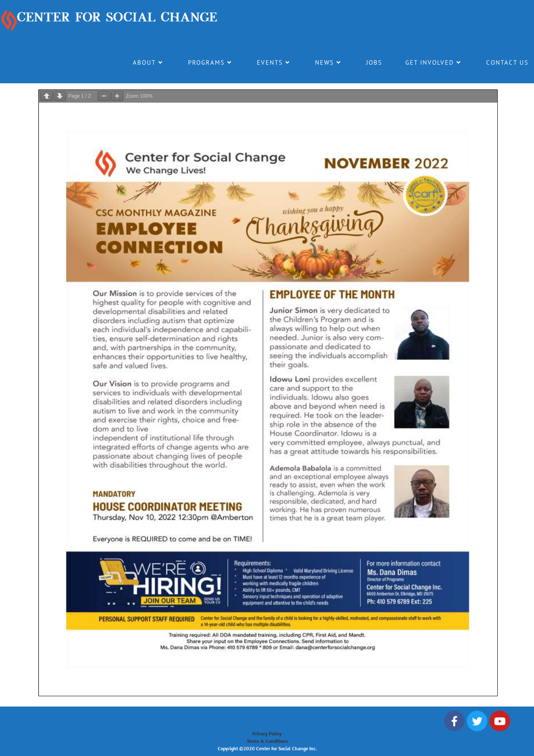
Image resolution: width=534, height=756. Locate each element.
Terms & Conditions (267, 741)
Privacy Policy (267, 734)
